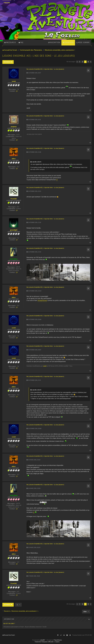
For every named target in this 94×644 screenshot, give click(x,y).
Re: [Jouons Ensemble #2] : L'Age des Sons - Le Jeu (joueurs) (45, 69)
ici (57, 180)
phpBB (43, 640)
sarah (14, 81)
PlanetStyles (58, 640)
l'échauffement (42, 300)
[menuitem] (21, 43)
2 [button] (82, 62)
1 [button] (80, 62)
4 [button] (88, 62)
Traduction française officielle (44, 642)
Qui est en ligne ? (9, 624)
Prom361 (14, 199)
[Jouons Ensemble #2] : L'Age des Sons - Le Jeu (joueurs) (39, 56)
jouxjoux (14, 127)
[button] (77, 62)
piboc (14, 159)
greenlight (14, 230)
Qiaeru (57, 642)
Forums (7, 3)
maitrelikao (14, 259)
